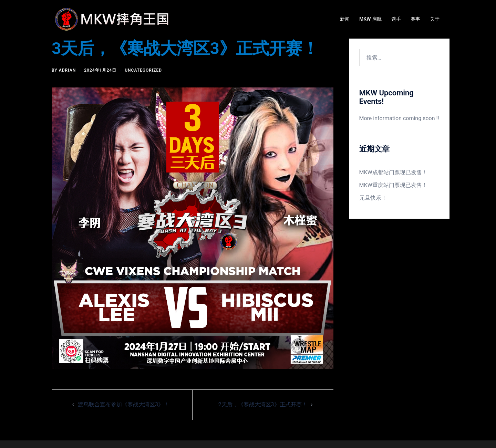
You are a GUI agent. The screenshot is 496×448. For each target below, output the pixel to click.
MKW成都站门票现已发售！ (393, 172)
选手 (396, 19)
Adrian (68, 70)
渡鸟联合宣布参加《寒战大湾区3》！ (123, 404)
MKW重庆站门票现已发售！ (393, 185)
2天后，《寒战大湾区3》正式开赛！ (263, 404)
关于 (435, 19)
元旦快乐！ (373, 198)
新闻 (345, 19)
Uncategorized (143, 70)
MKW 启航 (370, 19)
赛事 (415, 19)
